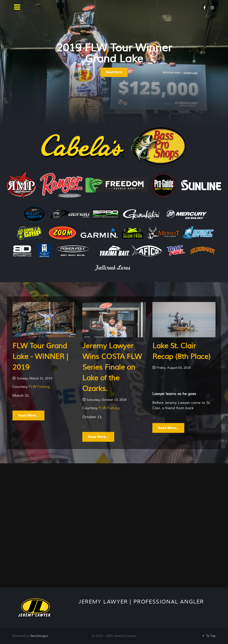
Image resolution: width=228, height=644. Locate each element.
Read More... (28, 415)
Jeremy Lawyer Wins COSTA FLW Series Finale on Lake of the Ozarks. (112, 367)
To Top (208, 636)
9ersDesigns (39, 636)
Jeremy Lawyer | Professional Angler (141, 602)
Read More (114, 72)
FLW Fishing (39, 387)
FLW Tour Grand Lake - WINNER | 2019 (40, 357)
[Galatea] (34, 608)
